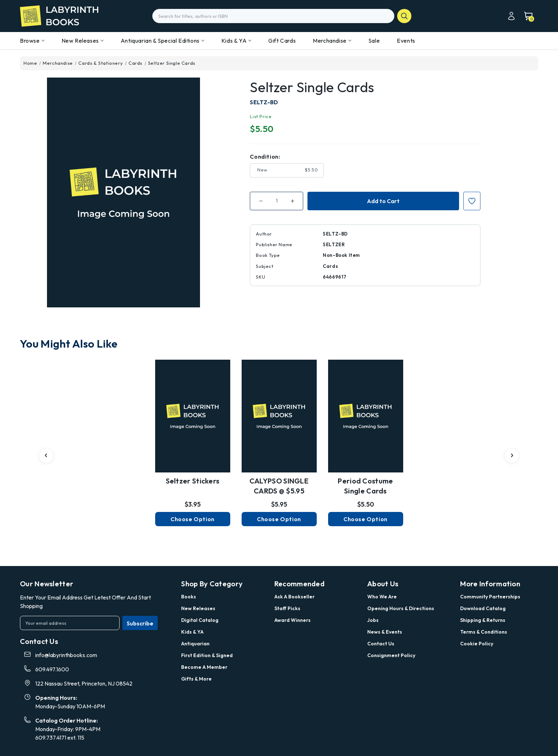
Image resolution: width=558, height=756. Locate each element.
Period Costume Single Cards (365, 486)
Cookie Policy (477, 644)
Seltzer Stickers (193, 481)
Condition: (265, 157)
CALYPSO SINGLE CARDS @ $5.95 (279, 486)
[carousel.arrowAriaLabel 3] (46, 456)
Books (189, 597)
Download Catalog (483, 608)
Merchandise (332, 41)
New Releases (83, 41)
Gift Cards (282, 41)
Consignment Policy (391, 655)
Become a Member (204, 667)
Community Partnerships (490, 597)
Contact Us (381, 644)
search (404, 16)
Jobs (373, 620)
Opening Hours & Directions (401, 608)
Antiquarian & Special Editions (162, 41)
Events (406, 41)
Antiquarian (195, 644)
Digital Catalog (200, 620)
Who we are (382, 597)
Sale (374, 41)
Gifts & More (196, 679)
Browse (32, 41)
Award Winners (293, 620)
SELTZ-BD (264, 102)
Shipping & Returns (483, 620)
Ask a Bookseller (294, 597)
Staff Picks (287, 608)
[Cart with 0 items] (525, 16)
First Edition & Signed (207, 655)
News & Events (385, 632)
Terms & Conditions (484, 632)
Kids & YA (236, 41)
